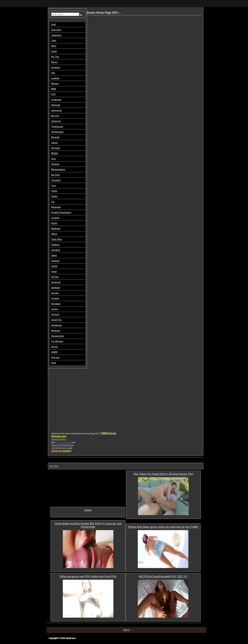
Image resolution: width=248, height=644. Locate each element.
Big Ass (55, 116)
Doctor (55, 347)
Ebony (54, 62)
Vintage (55, 164)
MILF (54, 46)
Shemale (56, 105)
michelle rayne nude (62, 448)
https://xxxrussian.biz (63, 445)
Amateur (56, 67)
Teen (54, 41)
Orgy (54, 159)
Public (54, 196)
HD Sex (55, 277)
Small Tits (56, 320)
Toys (54, 186)
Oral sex (55, 357)
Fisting (55, 309)
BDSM (54, 153)
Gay (53, 73)
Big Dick (55, 175)
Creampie (56, 100)
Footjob (55, 298)
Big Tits (55, 57)
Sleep (54, 255)
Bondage (56, 304)
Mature (55, 84)
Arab (54, 363)
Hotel (54, 272)
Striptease (56, 325)
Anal (53, 24)
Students (56, 282)
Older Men (57, 239)
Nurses (55, 293)
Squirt (54, 223)
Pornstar (56, 148)
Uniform (55, 314)
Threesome (57, 127)
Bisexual (56, 331)
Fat (53, 202)
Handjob (56, 250)
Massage (56, 207)
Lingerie (55, 218)
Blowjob (55, 137)
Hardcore (56, 121)
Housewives (57, 336)
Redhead (56, 229)
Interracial (56, 110)
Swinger (55, 261)
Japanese (56, 35)
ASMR (54, 352)
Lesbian (55, 78)
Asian (54, 51)
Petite (54, 191)
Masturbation (58, 169)
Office (54, 234)
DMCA (126, 630)
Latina (54, 143)
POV (53, 94)
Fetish (54, 266)
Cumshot (56, 180)
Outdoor (55, 245)
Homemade (57, 132)
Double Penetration (61, 212)
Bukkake (56, 288)
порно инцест (59, 439)
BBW (54, 89)
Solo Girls (56, 30)
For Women (57, 341)
